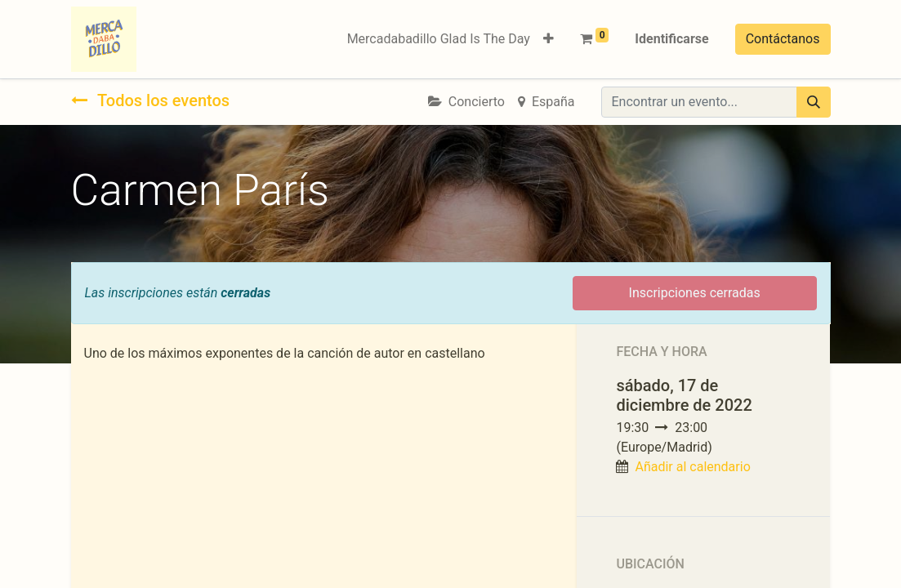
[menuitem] (439, 39)
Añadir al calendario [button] (692, 467)
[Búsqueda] (814, 102)
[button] (549, 39)
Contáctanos (783, 39)
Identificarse (671, 39)
